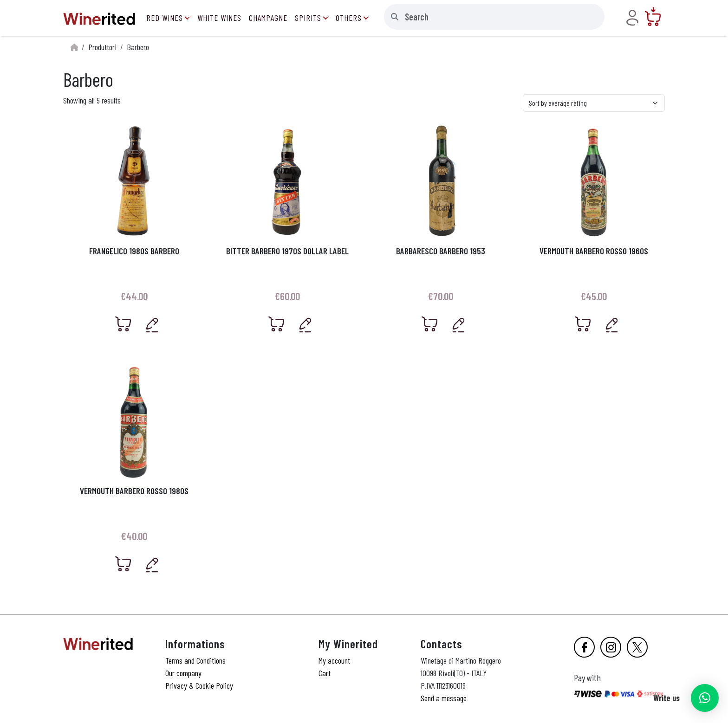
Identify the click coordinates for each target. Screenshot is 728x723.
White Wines (219, 18)
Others (349, 18)
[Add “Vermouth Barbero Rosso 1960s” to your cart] (583, 324)
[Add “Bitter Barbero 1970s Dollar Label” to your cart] (277, 324)
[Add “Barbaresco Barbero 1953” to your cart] (430, 324)
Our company (183, 673)
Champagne (268, 18)
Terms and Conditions (195, 660)
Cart (325, 673)
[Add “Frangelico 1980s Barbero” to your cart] (123, 324)
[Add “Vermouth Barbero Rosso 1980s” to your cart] (123, 564)
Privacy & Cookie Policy (199, 685)
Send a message (444, 698)
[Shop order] (594, 103)
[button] (705, 698)
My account (334, 660)
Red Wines (165, 18)
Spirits (308, 18)
